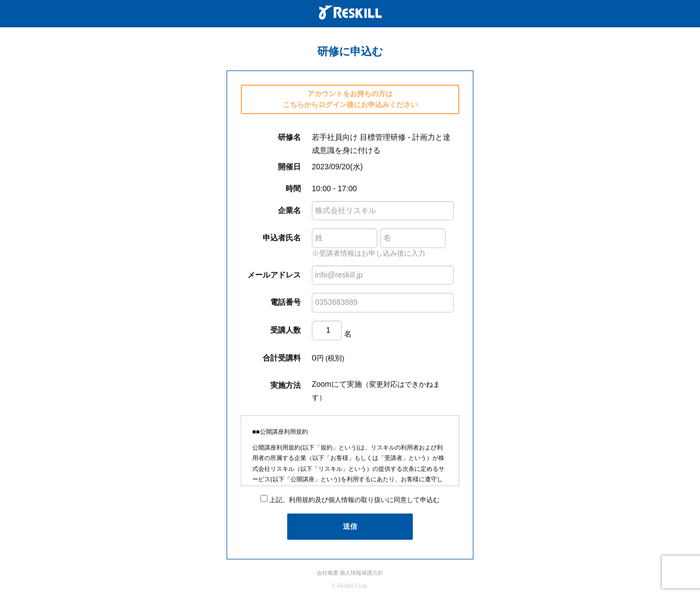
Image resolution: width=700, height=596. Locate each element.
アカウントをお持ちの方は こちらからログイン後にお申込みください (350, 99)
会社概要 (328, 573)
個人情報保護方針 (361, 573)
